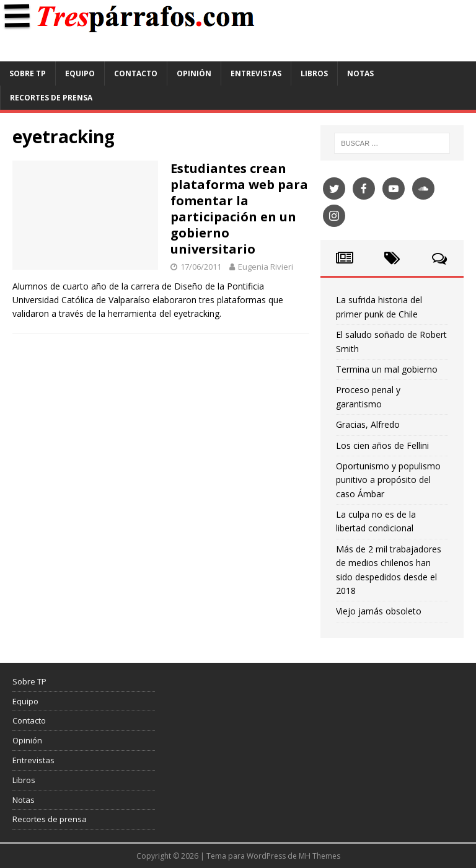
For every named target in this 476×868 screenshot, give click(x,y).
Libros (314, 73)
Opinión (194, 73)
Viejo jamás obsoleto (379, 611)
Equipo (80, 73)
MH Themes (320, 856)
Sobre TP (28, 73)
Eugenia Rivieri (266, 267)
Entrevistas (256, 73)
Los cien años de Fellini (382, 445)
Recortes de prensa (51, 98)
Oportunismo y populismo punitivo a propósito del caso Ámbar (388, 480)
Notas (360, 73)
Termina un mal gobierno (387, 369)
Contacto (136, 73)
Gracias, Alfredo (368, 424)
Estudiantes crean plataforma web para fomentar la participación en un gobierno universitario (239, 209)
